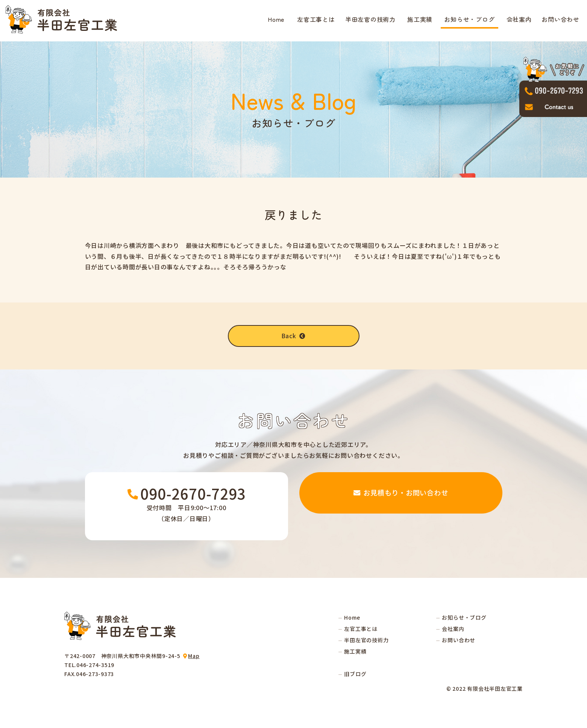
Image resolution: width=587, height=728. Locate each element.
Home (276, 19)
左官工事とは (316, 19)
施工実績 (420, 19)
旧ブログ (355, 674)
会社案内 (519, 19)
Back (294, 336)
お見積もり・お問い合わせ (401, 506)
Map (194, 656)
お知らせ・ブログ (469, 19)
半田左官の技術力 (370, 19)
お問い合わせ (560, 19)
